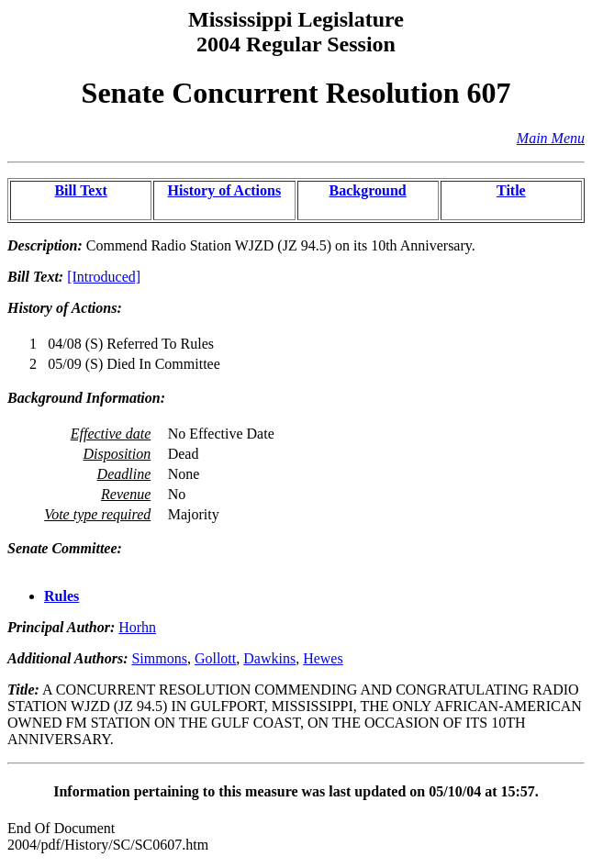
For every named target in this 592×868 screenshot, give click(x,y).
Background (368, 190)
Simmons (159, 658)
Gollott (215, 658)
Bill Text (80, 190)
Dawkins (269, 658)
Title (511, 190)
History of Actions (225, 190)
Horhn (137, 627)
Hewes (323, 658)
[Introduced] (104, 277)
